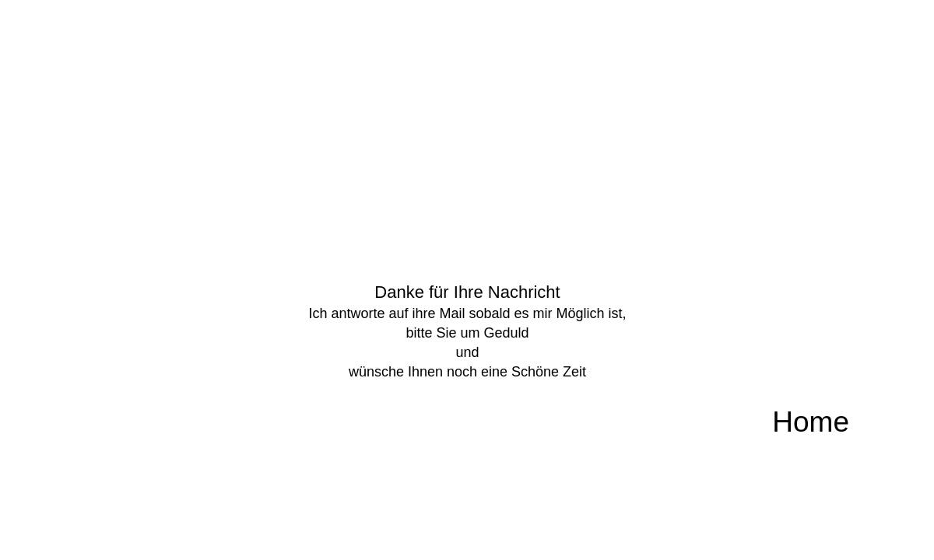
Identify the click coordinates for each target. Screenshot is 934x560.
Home (811, 422)
